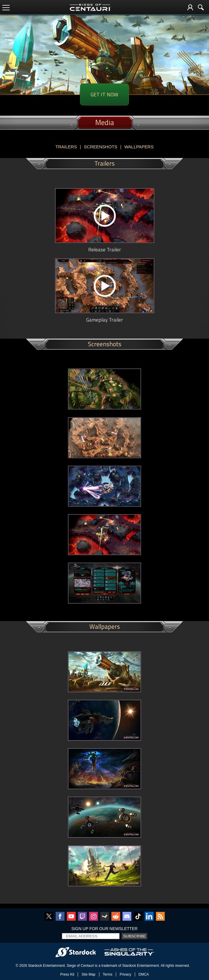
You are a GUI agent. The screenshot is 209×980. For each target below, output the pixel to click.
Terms (108, 974)
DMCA (144, 974)
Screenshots (101, 147)
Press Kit (67, 974)
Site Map (88, 974)
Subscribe (134, 936)
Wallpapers (139, 147)
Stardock (35, 966)
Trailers (66, 147)
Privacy (125, 974)
